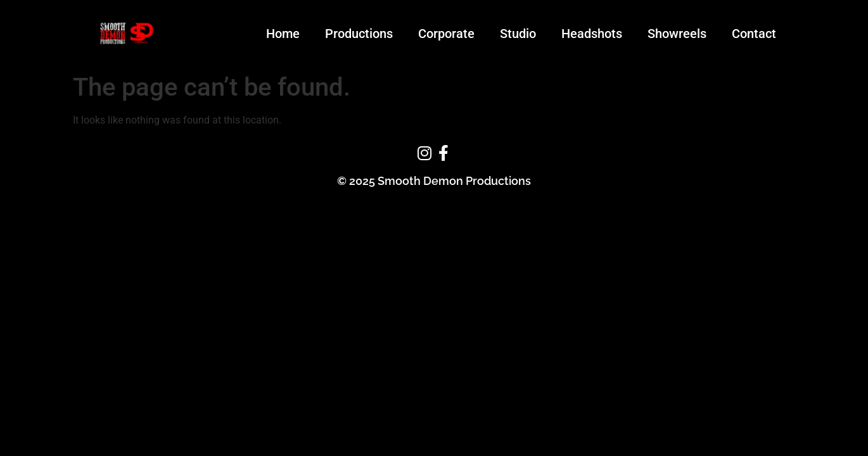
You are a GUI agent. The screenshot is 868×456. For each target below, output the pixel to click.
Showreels (677, 34)
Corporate (446, 34)
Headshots (592, 34)
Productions (359, 34)
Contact (754, 34)
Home (283, 34)
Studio (518, 34)
